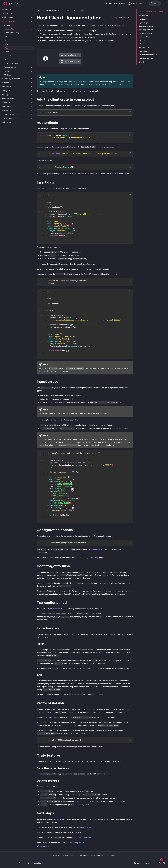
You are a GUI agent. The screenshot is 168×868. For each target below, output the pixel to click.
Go (6, 40)
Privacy (137, 863)
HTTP (143, 41)
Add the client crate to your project (151, 12)
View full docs (68, 55)
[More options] (131, 18)
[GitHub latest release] (137, 4)
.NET (7, 59)
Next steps (142, 62)
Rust (6, 48)
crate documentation (99, 549)
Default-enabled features (149, 55)
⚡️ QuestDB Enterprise (115, 3)
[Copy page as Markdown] (120, 18)
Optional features (147, 58)
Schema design (8, 13)
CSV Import (8, 75)
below (84, 445)
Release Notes (9, 122)
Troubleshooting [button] (8, 118)
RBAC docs (114, 174)
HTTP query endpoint (114, 84)
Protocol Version (145, 48)
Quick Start (82, 91)
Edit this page (44, 846)
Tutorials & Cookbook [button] (10, 114)
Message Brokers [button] (10, 67)
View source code (70, 61)
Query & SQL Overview (81, 838)
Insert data (142, 19)
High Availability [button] (8, 99)
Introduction (6, 9)
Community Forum (76, 843)
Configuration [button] (7, 91)
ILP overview (55, 609)
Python (7, 37)
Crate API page (85, 827)
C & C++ (8, 56)
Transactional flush (145, 33)
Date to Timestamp (12, 63)
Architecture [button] (7, 87)
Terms (146, 863)
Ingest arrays (143, 23)
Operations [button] (6, 103)
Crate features (144, 51)
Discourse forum (97, 856)
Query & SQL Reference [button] (11, 79)
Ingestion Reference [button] (10, 21)
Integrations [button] (6, 110)
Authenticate (143, 15)
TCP (142, 44)
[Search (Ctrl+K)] (155, 4)
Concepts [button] (6, 83)
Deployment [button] (7, 106)
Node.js (8, 52)
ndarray (56, 402)
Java (7, 44)
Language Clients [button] (10, 29)
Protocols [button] (7, 71)
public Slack (82, 856)
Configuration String (12, 33)
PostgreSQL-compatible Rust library (85, 84)
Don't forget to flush (146, 30)
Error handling (144, 37)
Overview (7, 25)
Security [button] (5, 95)
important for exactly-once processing (55, 371)
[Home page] (39, 10)
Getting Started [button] (8, 17)
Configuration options (146, 26)
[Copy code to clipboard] (130, 112)
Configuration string (90, 557)
